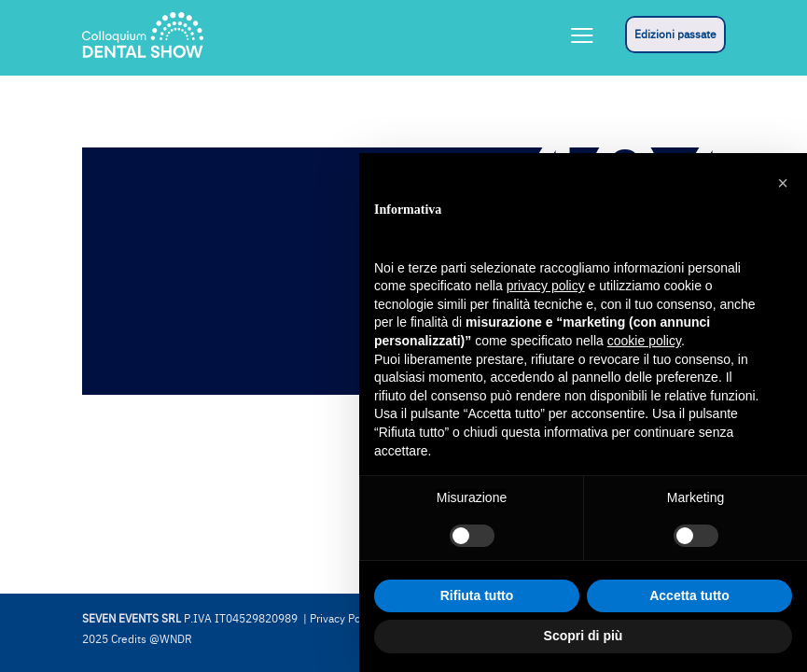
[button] (783, 183)
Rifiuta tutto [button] (477, 595)
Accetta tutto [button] (689, 595)
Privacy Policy (344, 619)
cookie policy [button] (644, 341)
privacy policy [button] (546, 286)
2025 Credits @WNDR (137, 639)
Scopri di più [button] (584, 636)
